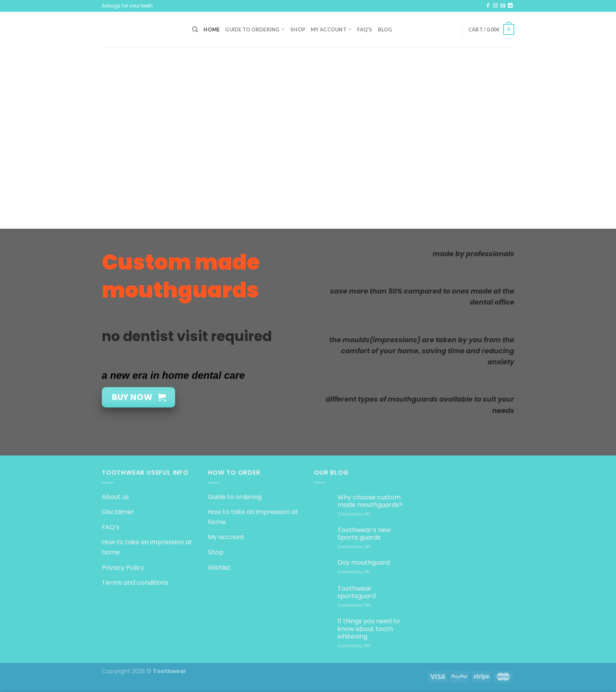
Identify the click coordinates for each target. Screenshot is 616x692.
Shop (298, 29)
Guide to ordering (255, 29)
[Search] (195, 29)
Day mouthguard (364, 563)
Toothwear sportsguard (357, 592)
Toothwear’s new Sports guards (364, 534)
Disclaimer (118, 512)
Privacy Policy (123, 568)
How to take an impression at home (147, 547)
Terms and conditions (135, 583)
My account (331, 29)
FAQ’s (365, 29)
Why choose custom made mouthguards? (370, 501)
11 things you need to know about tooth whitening (369, 629)
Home (212, 29)
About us (115, 497)
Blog (385, 29)
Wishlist (219, 568)
